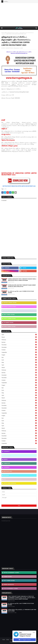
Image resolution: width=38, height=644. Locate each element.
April (19, 335)
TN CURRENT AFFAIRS (8, 323)
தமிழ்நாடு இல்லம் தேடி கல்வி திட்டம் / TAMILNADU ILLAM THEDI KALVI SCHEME (22, 610)
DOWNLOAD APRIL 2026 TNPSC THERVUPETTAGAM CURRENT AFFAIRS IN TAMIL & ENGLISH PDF (22, 286)
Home (3, 33)
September (19, 352)
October (19, 350)
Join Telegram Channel (25, 640)
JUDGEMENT (6, 475)
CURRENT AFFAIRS (8, 577)
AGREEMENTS (7, 451)
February (19, 340)
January (19, 342)
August (19, 355)
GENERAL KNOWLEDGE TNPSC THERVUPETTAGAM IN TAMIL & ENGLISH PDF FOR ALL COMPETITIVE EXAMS (22, 280)
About (8, 640)
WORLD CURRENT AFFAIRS (9, 327)
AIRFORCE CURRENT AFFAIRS (10, 303)
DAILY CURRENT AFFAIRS (9, 581)
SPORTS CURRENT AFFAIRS (10, 319)
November (19, 347)
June (19, 360)
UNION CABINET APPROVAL (10, 483)
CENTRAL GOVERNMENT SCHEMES (11, 573)
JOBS (6, 33)
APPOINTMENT (7, 455)
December (19, 345)
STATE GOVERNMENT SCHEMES (11, 589)
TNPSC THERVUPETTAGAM (8, 48)
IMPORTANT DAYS (8, 471)
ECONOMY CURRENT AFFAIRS (10, 311)
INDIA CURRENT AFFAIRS (9, 315)
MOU (5, 479)
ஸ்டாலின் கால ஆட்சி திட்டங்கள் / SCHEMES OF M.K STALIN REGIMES (21, 292)
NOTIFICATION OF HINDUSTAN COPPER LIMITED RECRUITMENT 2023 (19, 186)
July (19, 357)
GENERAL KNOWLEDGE (9, 585)
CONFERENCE (6, 467)
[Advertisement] (20, 15)
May (19, 362)
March (19, 337)
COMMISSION (7, 463)
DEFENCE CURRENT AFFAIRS (10, 307)
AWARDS (6, 459)
